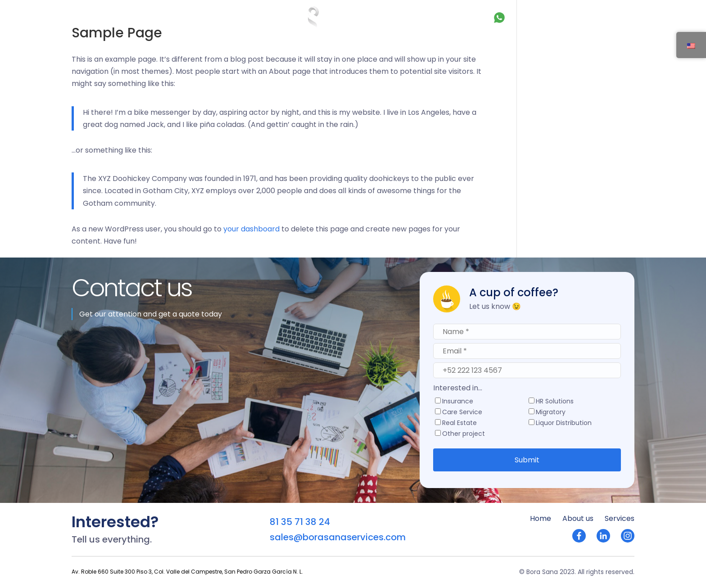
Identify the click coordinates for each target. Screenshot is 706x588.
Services (171, 17)
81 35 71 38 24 (525, 17)
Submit (527, 460)
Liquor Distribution (564, 423)
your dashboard (251, 229)
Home (89, 17)
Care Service (462, 413)
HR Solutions (555, 402)
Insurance (458, 402)
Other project (464, 434)
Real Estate (459, 423)
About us (128, 17)
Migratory (551, 413)
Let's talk (597, 17)
